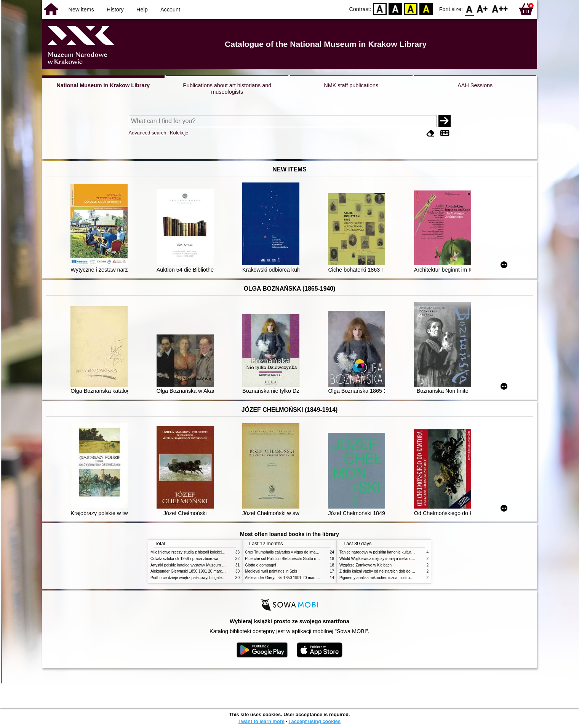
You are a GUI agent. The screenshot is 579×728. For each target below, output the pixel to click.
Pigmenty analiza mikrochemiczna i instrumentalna (382, 578)
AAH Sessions (475, 85)
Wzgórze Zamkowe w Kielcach (365, 565)
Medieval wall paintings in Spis (271, 571)
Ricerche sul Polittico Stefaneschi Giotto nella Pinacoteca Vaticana (301, 559)
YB (411, 9)
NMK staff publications (351, 85)
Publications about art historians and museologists (227, 89)
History (115, 10)
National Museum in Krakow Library (103, 85)
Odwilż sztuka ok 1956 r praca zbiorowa (184, 559)
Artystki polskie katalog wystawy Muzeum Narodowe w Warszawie (207, 565)
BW (395, 9)
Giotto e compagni (261, 565)
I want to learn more (262, 721)
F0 (469, 9)
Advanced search (148, 133)
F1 (482, 9)
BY (426, 9)
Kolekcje (179, 133)
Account (170, 10)
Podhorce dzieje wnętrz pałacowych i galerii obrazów (195, 578)
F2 (500, 9)
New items (81, 10)
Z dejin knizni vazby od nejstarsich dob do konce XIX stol (388, 571)
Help (142, 10)
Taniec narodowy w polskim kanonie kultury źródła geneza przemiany (398, 552)
